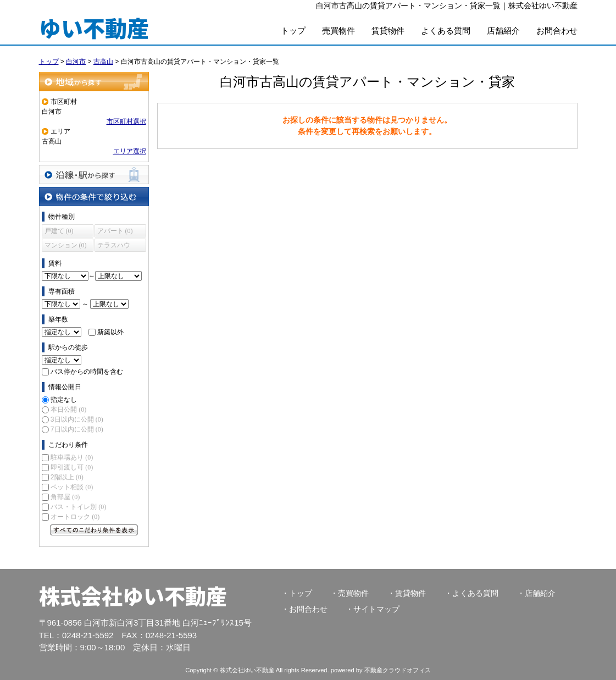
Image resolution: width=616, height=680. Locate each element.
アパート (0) (115, 231)
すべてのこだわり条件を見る (94, 530)
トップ (293, 31)
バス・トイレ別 (78, 507)
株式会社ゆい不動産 (133, 595)
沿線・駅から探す (94, 175)
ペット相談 (72, 487)
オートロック (75, 517)
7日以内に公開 (77, 429)
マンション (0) (66, 245)
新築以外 (110, 332)
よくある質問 (446, 31)
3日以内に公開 (77, 419)
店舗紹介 (503, 31)
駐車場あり (72, 457)
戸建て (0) (59, 231)
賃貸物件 (388, 31)
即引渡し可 (72, 467)
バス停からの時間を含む (87, 372)
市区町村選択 (126, 121)
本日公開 (68, 410)
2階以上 (67, 477)
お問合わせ (557, 31)
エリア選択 (130, 151)
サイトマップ (376, 609)
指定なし (64, 400)
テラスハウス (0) (114, 247)
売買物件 (338, 31)
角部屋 (65, 497)
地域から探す (94, 82)
